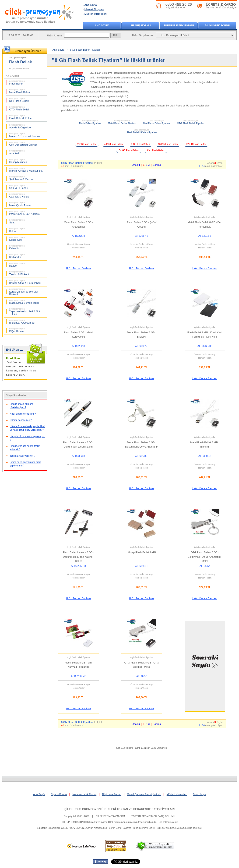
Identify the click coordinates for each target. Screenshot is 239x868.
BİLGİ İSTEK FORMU (218, 25)
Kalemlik (17, 247)
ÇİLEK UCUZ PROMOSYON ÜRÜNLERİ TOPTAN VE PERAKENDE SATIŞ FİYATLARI (119, 809)
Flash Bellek (17, 82)
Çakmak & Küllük (19, 195)
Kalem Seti (17, 239)
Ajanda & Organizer (21, 126)
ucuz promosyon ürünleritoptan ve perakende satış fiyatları (30, 20)
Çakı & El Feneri (19, 187)
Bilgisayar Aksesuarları (22, 321)
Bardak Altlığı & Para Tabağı (25, 282)
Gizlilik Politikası (157, 828)
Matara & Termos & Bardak (25, 135)
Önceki (136, 165)
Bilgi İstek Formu (112, 794)
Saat (17, 221)
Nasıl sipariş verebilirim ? (23, 414)
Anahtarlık (17, 152)
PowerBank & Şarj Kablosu (25, 213)
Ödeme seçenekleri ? (21, 420)
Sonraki (157, 165)
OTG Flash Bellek (19, 108)
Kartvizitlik (17, 256)
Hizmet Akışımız (94, 9)
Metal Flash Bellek (20, 91)
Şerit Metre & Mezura (21, 178)
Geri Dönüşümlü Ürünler (23, 144)
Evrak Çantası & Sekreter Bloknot (24, 292)
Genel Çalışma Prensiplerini (130, 828)
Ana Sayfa (90, 5)
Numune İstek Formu (84, 794)
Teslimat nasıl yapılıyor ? (23, 456)
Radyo (17, 265)
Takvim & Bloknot (19, 273)
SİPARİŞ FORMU (141, 25)
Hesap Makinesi (18, 161)
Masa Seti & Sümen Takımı (25, 302)
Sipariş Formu (59, 794)
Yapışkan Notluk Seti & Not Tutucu (25, 312)
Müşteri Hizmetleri (96, 14)
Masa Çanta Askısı (20, 204)
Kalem (17, 230)
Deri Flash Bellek (19, 100)
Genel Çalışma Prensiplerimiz (144, 794)
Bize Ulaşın (199, 794)
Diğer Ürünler (17, 330)
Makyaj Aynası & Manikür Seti (26, 169)
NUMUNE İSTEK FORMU (179, 25)
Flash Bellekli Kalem (21, 117)
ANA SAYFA (102, 25)
